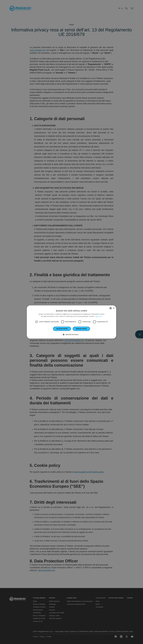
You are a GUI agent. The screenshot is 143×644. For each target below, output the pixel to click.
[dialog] (71, 322)
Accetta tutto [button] (62, 329)
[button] (71, 334)
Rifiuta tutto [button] (81, 329)
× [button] (114, 308)
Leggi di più (98, 316)
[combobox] (111, 308)
